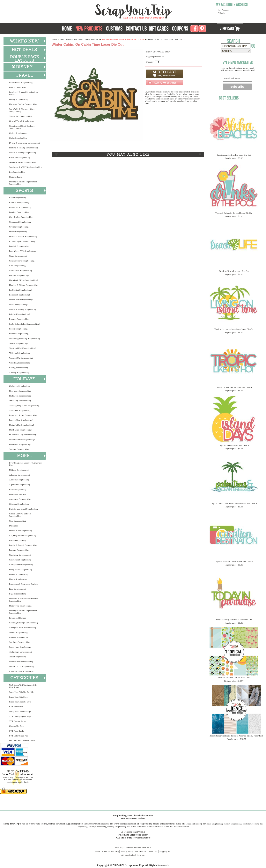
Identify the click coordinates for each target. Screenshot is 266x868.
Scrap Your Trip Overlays (20, 711)
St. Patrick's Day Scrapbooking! (23, 435)
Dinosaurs (14, 526)
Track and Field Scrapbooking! (22, 348)
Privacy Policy (127, 851)
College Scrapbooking (19, 637)
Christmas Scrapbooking (20, 386)
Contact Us (153, 851)
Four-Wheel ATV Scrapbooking (23, 251)
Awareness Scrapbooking (20, 499)
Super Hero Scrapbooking (20, 647)
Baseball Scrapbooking (19, 202)
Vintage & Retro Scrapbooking (22, 627)
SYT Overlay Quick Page (20, 716)
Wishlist (222, 13)
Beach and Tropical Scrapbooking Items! (24, 93)
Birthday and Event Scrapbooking (24, 509)
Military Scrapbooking (19, 470)
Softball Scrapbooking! (19, 334)
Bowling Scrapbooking (19, 212)
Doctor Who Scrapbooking (21, 531)
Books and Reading (18, 494)
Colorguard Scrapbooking (20, 222)
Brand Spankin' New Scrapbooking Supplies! (79, 39)
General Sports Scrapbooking (22, 261)
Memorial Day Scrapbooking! (22, 439)
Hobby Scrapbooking (18, 579)
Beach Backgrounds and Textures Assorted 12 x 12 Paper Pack (236, 736)
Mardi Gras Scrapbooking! (21, 430)
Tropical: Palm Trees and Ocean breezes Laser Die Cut (234, 503)
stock (189, 824)
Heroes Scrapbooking (18, 574)
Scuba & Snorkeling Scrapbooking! (24, 324)
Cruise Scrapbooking (18, 138)
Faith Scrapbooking (18, 540)
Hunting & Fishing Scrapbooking (23, 148)
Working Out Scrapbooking (21, 358)
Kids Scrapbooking (17, 589)
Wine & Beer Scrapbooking (21, 661)
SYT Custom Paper (17, 721)
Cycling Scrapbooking (19, 227)
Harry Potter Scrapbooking (21, 569)
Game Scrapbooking (18, 256)
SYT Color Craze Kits (19, 736)
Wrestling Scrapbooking (20, 363)
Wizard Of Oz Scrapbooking (21, 666)
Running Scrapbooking (19, 319)
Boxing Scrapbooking (18, 368)
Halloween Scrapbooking (20, 396)
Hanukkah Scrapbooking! (20, 444)
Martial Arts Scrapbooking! (21, 300)
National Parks (15, 177)
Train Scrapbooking (18, 657)
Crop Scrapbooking (18, 521)
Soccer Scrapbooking (18, 329)
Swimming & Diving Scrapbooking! (25, 338)
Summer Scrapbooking (19, 449)
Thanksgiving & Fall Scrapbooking (24, 405)
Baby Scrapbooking (18, 489)
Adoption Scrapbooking (19, 475)
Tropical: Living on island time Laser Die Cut (234, 329)
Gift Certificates (128, 855)
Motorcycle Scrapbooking (20, 606)
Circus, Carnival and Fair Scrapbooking (20, 515)
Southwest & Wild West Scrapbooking (26, 167)
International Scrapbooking (21, 82)
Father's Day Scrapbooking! (21, 420)
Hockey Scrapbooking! (19, 275)
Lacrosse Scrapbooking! (20, 295)
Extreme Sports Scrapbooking (22, 241)
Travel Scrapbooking (214, 824)
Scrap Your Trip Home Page (107, 11)
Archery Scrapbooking (19, 372)
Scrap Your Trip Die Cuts (20, 702)
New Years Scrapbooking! (20, 391)
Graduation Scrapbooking (20, 560)
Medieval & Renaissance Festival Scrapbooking (24, 600)
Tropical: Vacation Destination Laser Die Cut (234, 561)
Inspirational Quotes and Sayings (23, 584)
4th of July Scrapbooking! (20, 401)
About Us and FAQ (110, 851)
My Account (224, 10)
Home (54, 39)
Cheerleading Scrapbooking (21, 217)
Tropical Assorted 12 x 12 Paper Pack (234, 678)
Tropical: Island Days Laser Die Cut (234, 445)
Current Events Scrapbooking (22, 671)
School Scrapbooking (18, 632)
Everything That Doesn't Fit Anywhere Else (26, 464)
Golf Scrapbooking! (18, 266)
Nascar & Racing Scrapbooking (23, 153)
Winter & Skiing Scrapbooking (22, 162)
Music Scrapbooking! (18, 304)
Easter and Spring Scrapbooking (23, 415)
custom (198, 824)
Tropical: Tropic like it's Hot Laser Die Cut (234, 387)
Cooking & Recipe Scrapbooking (23, 623)
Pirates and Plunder (18, 618)
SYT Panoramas (16, 707)
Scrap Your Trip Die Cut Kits (22, 692)
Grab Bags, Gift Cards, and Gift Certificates (23, 686)
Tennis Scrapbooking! (19, 343)
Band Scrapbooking (18, 198)
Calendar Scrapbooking (19, 504)
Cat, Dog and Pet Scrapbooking (23, 535)
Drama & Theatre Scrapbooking (23, 236)
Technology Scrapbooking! (21, 652)
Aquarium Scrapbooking (20, 485)
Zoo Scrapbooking (17, 172)
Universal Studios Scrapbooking (23, 104)
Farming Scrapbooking (19, 550)
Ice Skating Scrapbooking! (21, 290)
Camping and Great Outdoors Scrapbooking (22, 127)
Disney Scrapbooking (18, 99)
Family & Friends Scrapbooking (23, 545)
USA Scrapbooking (17, 87)
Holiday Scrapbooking (97, 827)
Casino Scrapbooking (18, 133)
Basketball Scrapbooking (20, 207)
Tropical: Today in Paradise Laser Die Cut (234, 620)
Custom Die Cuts (17, 726)
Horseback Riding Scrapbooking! (23, 280)
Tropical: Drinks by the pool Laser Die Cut (234, 213)
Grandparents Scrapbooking (21, 565)
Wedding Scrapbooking (116, 827)
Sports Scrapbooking (251, 824)
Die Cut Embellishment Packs (22, 741)
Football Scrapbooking (19, 246)
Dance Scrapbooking (18, 232)
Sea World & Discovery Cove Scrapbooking (22, 110)
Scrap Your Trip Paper (19, 697)
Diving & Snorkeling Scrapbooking (24, 143)
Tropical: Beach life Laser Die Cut (234, 271)
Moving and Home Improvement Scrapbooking (23, 183)
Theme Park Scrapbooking (21, 116)
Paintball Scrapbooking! (20, 314)
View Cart (141, 855)
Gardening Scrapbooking (20, 555)
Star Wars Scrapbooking (19, 642)
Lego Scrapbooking (18, 594)
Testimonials (140, 851)
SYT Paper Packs (17, 731)
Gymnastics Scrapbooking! (21, 270)
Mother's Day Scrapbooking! (22, 425)
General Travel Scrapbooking (22, 121)
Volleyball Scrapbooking (20, 353)
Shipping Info (165, 851)
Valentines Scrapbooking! (20, 410)
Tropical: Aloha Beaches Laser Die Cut (234, 155)
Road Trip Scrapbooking (20, 157)
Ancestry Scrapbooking (19, 480)
